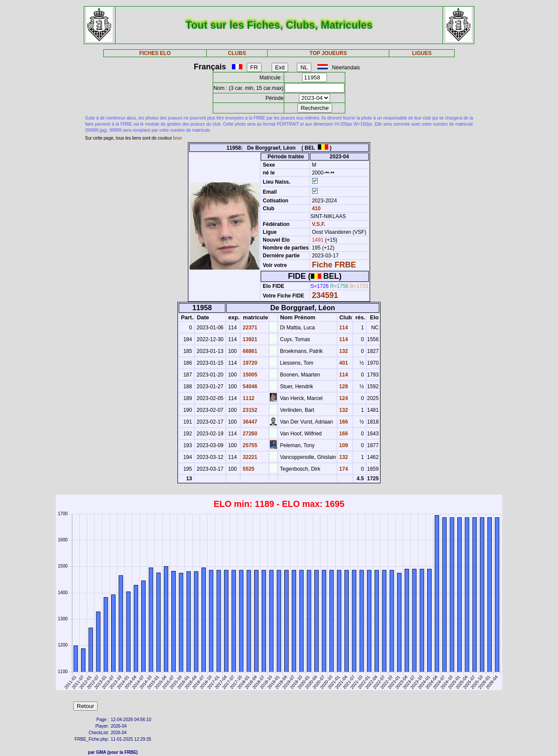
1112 (248, 398)
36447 (249, 422)
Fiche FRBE (334, 265)
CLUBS (237, 53)
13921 (249, 339)
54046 (249, 387)
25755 (249, 445)
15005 (249, 375)
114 (343, 328)
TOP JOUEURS (328, 53)
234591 (325, 295)
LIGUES (422, 53)
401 (343, 363)
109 (343, 445)
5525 (248, 469)
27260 (249, 434)
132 (343, 351)
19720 (249, 363)
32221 (249, 457)
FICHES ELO (155, 53)
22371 (249, 328)
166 (343, 422)
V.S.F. (318, 224)
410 (315, 209)
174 (343, 469)
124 (343, 398)
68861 (249, 351)
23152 (249, 410)
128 (343, 387)
